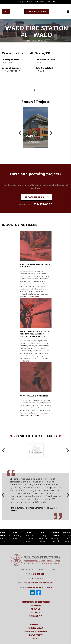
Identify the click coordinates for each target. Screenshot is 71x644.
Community (36, 616)
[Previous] (21, 133)
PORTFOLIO (28, 2)
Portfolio (36, 624)
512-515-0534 (38, 578)
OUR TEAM (50, 2)
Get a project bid (37, 197)
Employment (36, 635)
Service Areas (36, 628)
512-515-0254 (43, 204)
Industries (35, 605)
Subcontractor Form (35, 631)
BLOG (20, 2)
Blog (36, 638)
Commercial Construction (36, 602)
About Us (35, 609)
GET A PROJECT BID (37, 12)
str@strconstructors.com (39, 583)
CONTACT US (39, 2)
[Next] (50, 133)
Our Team (36, 612)
